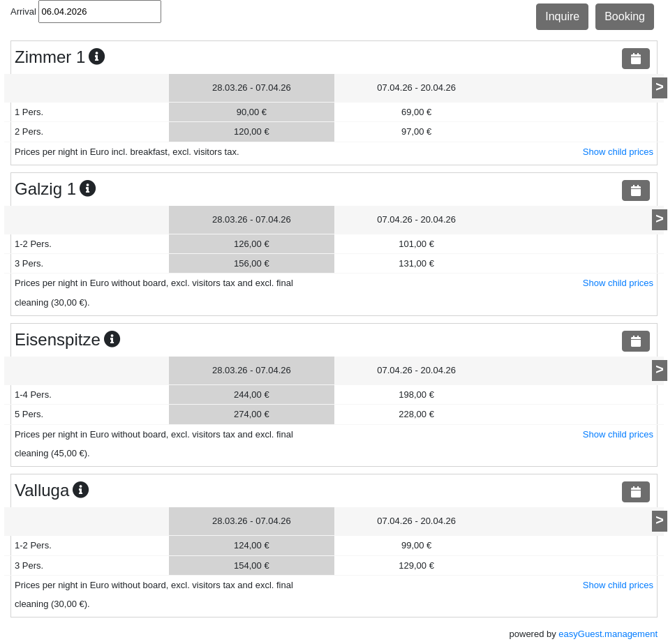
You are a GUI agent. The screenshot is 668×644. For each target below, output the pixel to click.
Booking (625, 16)
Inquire (562, 16)
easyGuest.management (608, 634)
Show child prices (618, 152)
